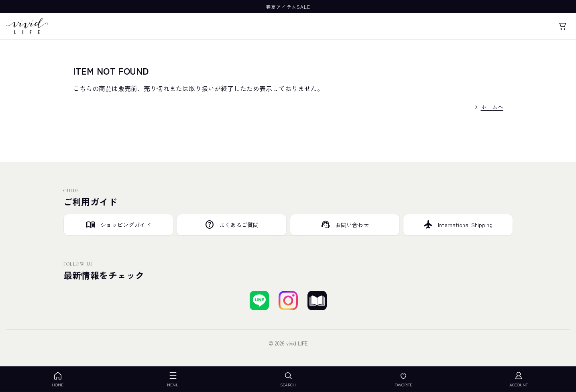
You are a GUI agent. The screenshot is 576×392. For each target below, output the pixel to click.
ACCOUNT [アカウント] (519, 379)
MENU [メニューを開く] (173, 379)
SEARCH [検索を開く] (288, 379)
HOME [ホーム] (58, 379)
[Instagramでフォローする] (288, 301)
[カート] (562, 26)
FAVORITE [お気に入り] (403, 379)
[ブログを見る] (317, 301)
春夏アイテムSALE (288, 7)
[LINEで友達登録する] (259, 301)
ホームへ (492, 107)
